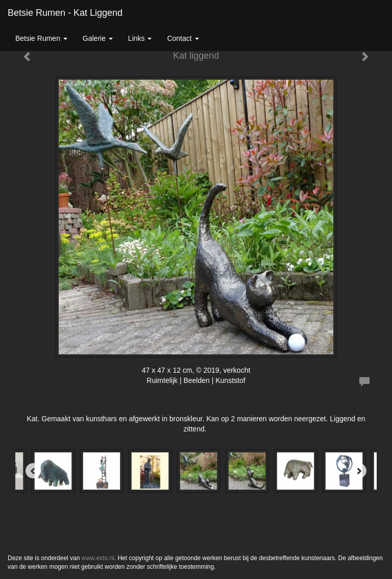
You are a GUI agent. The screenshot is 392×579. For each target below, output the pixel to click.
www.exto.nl (98, 558)
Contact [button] (183, 38)
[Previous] (33, 471)
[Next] (359, 471)
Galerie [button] (98, 38)
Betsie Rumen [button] (41, 38)
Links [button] (140, 38)
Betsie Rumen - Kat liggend (65, 13)
